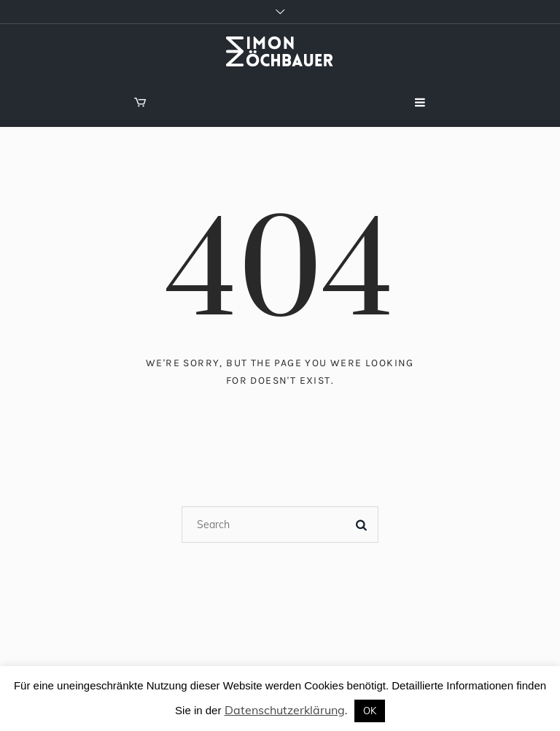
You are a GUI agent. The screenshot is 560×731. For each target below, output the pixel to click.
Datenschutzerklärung (285, 710)
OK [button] (370, 711)
